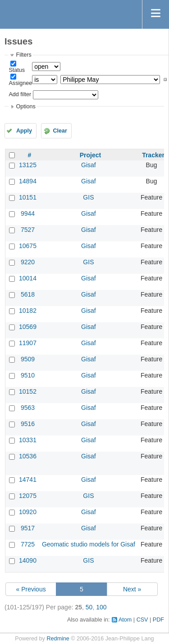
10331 (28, 440)
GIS (88, 197)
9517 (28, 528)
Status (17, 70)
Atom (125, 620)
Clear (60, 131)
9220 (28, 262)
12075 (28, 496)
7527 (28, 230)
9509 (28, 359)
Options (25, 107)
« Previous (31, 589)
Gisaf (89, 165)
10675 (28, 246)
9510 (28, 375)
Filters (23, 55)
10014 (28, 278)
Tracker (153, 155)
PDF (158, 620)
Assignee (20, 83)
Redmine (58, 639)
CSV (142, 620)
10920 (28, 512)
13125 (28, 165)
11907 (28, 343)
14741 (28, 480)
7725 (28, 544)
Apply (24, 131)
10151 (28, 197)
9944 (28, 213)
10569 (28, 327)
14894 (28, 181)
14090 (28, 560)
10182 (28, 311)
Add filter (20, 94)
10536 (28, 456)
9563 (28, 408)
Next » (132, 589)
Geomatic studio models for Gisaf (89, 544)
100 (101, 607)
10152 (28, 391)
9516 (28, 424)
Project (90, 155)
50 (89, 607)
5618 (28, 294)
